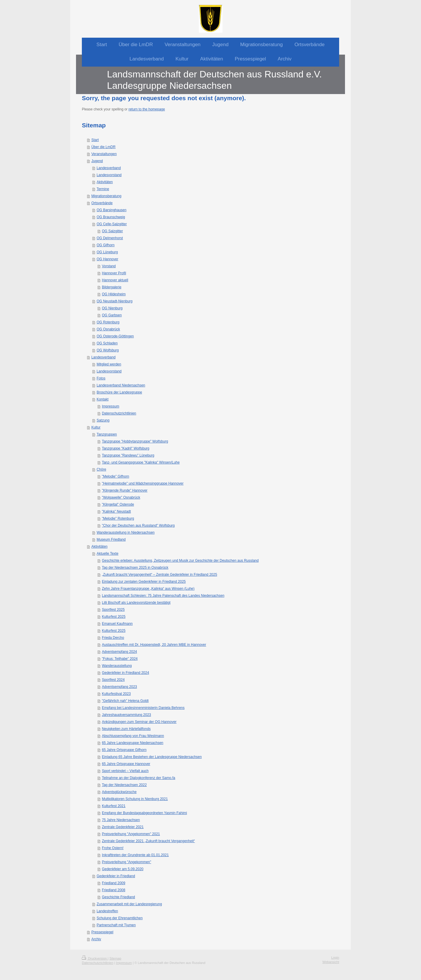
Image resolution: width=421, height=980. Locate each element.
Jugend (97, 161)
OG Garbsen (112, 315)
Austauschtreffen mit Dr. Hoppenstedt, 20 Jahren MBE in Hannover (154, 645)
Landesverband (109, 168)
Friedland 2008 (113, 890)
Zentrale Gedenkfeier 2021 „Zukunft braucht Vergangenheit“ (148, 841)
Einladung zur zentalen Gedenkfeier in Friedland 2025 (144, 582)
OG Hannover (107, 259)
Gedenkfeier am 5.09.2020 (122, 869)
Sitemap (115, 958)
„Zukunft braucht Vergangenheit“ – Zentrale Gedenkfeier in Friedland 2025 (159, 575)
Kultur (96, 427)
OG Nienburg (112, 308)
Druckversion (95, 958)
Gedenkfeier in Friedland (116, 876)
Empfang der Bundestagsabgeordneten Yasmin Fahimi (144, 813)
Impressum (110, 406)
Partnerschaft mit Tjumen (116, 925)
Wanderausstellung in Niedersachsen (125, 533)
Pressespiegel (102, 932)
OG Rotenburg (108, 322)
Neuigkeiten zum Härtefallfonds (126, 729)
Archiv (96, 939)
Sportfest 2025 (113, 610)
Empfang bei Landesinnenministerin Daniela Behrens (143, 708)
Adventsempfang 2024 (119, 652)
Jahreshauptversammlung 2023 (126, 715)
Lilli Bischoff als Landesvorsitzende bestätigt (136, 603)
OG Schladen (107, 343)
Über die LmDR (103, 147)
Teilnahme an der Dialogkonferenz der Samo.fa (138, 778)
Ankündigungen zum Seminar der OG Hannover (139, 722)
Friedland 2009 (113, 883)
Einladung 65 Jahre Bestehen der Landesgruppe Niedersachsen (152, 757)
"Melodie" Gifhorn (115, 476)
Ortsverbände (102, 203)
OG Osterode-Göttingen (115, 336)
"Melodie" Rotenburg (118, 518)
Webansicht (331, 962)
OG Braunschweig (111, 217)
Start (95, 140)
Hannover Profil (114, 273)
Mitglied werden (109, 364)
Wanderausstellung (117, 666)
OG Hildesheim (114, 294)
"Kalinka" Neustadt (116, 511)
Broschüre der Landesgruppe (119, 392)
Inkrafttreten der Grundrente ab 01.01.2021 (135, 855)
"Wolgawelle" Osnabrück (121, 497)
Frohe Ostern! (113, 848)
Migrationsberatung (106, 196)
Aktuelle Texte (107, 554)
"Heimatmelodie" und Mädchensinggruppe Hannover (143, 483)
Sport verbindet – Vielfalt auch (125, 771)
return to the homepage (147, 109)
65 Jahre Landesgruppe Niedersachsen (132, 743)
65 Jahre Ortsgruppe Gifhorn (124, 750)
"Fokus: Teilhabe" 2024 (120, 659)
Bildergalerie (112, 287)
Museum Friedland (111, 540)
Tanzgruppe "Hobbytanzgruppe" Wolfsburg (135, 441)
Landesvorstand (109, 175)
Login (335, 958)
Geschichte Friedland (118, 897)
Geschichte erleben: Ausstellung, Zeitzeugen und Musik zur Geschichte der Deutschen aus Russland (180, 561)
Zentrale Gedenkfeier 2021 (123, 827)
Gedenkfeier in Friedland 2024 (125, 673)
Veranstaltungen (104, 154)
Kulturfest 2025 (114, 617)
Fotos (101, 378)
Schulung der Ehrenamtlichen (119, 918)
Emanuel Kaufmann (117, 624)
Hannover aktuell (115, 280)
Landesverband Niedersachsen (121, 385)
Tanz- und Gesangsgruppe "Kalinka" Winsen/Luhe (141, 462)
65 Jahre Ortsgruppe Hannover (126, 764)
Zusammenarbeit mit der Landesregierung (129, 904)
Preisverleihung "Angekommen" (126, 862)
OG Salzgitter (112, 231)
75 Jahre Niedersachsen (121, 820)
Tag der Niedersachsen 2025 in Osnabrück (135, 568)
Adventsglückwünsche (119, 792)
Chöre (101, 469)
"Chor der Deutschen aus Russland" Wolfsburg (138, 525)
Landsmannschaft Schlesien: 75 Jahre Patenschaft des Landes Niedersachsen (163, 596)
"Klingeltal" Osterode (118, 504)
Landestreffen (107, 911)
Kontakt (102, 399)
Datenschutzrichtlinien (119, 413)
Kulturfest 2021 (114, 806)
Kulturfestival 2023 (116, 694)
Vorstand (109, 266)
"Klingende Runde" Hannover (125, 490)
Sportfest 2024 (113, 680)
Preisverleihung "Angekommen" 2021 (131, 834)
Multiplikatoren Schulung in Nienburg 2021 (135, 799)
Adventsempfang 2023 (119, 687)
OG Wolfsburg (108, 350)
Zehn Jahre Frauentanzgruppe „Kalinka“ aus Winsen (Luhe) (148, 589)
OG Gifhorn (105, 245)
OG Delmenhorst (110, 238)
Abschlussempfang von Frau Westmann (133, 736)
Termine (103, 189)
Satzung (103, 420)
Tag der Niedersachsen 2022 (124, 785)
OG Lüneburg (107, 252)
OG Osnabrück (108, 329)
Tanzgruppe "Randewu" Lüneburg (128, 455)
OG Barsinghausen (111, 210)
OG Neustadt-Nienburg (114, 301)
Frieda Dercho (113, 638)
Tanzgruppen (107, 434)
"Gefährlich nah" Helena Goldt (125, 701)
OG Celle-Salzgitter (112, 224)
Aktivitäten (105, 182)
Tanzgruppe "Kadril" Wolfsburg (125, 448)
